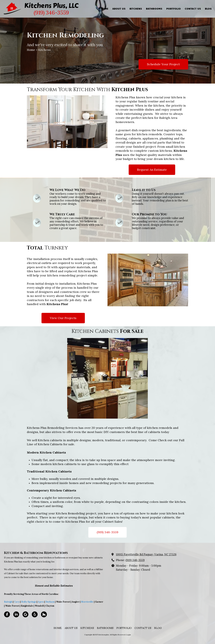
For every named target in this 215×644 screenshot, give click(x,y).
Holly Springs (29, 602)
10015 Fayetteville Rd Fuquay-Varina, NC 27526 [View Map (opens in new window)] (146, 554)
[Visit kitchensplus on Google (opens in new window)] (25, 614)
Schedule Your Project (163, 64)
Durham (50, 602)
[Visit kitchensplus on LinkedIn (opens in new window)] (16, 614)
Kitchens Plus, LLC (51, 6)
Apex (40, 602)
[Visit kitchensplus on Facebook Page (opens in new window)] (7, 614)
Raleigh (8, 602)
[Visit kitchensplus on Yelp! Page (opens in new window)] (35, 614)
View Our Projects (63, 318)
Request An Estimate (152, 170)
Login (129, 635)
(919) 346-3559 (107, 532)
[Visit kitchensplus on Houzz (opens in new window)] (44, 614)
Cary (17, 602)
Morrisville (87, 602)
